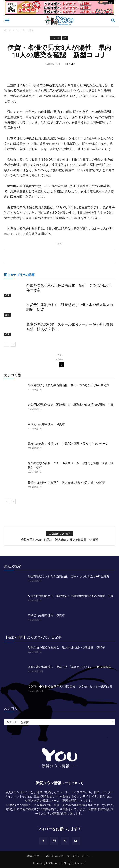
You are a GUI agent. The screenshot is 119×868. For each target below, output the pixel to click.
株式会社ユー (35, 856)
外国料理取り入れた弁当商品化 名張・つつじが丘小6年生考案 (68, 385)
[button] (7, 21)
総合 (31, 30)
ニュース (20, 30)
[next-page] (13, 344)
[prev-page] (7, 344)
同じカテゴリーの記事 (19, 275)
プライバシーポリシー (79, 856)
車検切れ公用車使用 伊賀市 (46, 424)
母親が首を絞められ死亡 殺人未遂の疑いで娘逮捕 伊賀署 (66, 483)
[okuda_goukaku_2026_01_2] (59, 13)
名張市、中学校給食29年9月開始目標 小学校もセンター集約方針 (70, 686)
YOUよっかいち (55, 856)
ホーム (8, 30)
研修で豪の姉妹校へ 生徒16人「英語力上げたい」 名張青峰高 (69, 667)
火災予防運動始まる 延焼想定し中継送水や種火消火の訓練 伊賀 (71, 405)
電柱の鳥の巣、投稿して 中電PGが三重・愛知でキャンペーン (68, 444)
